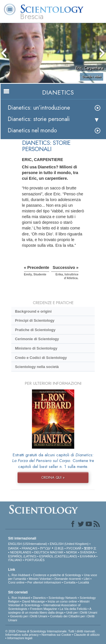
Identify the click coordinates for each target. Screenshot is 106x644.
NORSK (72, 552)
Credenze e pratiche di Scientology (57, 575)
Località (84, 582)
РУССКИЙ (74, 548)
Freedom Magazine (44, 609)
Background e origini (33, 311)
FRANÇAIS (30, 548)
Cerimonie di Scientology (37, 339)
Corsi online (16, 582)
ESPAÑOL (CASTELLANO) (58, 556)
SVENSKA (87, 552)
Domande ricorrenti (68, 579)
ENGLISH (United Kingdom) (69, 544)
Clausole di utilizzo (87, 635)
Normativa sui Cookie (56, 635)
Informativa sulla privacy (22, 635)
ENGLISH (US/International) (28, 544)
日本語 (59, 548)
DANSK (14, 548)
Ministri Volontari (40, 579)
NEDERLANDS (21, 552)
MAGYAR (57, 552)
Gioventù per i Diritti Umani (29, 616)
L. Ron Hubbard (19, 575)
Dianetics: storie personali (39, 119)
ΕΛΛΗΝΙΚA (88, 556)
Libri (87, 579)
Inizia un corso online (62, 601)
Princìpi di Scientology (35, 320)
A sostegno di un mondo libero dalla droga (50, 611)
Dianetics (39, 598)
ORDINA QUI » (53, 477)
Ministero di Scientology (36, 348)
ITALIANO (15, 560)
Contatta (70, 582)
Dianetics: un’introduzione (39, 108)
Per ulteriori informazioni (44, 582)
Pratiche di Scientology (35, 330)
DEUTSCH (42, 552)
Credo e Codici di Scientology (41, 358)
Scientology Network (63, 598)
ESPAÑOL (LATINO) (22, 556)
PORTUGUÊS (35, 560)
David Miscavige (33, 601)
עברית (45, 548)
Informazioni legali (20, 638)
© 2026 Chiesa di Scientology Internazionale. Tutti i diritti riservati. (51, 631)
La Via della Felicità (73, 609)
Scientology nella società (37, 367)
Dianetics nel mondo (32, 130)
